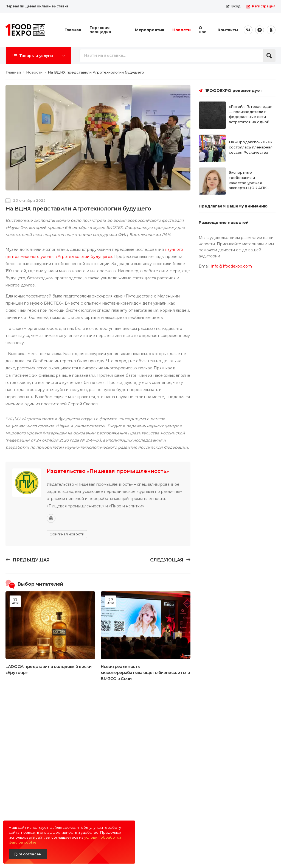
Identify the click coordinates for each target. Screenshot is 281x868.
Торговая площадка (100, 30)
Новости (181, 30)
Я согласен (30, 854)
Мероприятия (150, 30)
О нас (203, 30)
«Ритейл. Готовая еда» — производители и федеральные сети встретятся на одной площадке (250, 117)
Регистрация (261, 6)
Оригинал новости (67, 534)
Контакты (228, 30)
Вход (233, 6)
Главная (73, 30)
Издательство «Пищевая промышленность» (108, 471)
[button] (38, 56)
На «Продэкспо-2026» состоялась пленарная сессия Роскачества (251, 147)
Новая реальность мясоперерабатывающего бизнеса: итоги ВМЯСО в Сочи (145, 672)
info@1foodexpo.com (232, 266)
